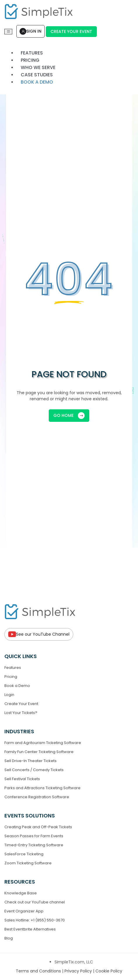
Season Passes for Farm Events (34, 836)
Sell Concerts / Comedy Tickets (34, 770)
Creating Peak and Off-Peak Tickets (38, 827)
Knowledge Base (21, 893)
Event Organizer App (24, 911)
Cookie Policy (109, 971)
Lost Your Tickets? (21, 713)
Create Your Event (71, 31)
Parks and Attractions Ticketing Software (42, 788)
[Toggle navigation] (8, 32)
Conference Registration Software (37, 797)
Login (9, 695)
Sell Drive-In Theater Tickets (30, 761)
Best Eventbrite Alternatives (30, 929)
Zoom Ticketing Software (28, 863)
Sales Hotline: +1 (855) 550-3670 (35, 920)
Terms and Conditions (39, 971)
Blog (9, 938)
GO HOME (69, 416)
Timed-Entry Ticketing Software (34, 845)
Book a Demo (17, 686)
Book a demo (37, 82)
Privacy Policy (79, 971)
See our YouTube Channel (39, 634)
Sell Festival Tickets (22, 779)
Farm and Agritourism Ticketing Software (43, 743)
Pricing (11, 677)
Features (13, 668)
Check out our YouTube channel (35, 902)
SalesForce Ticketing (24, 854)
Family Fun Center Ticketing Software (39, 752)
